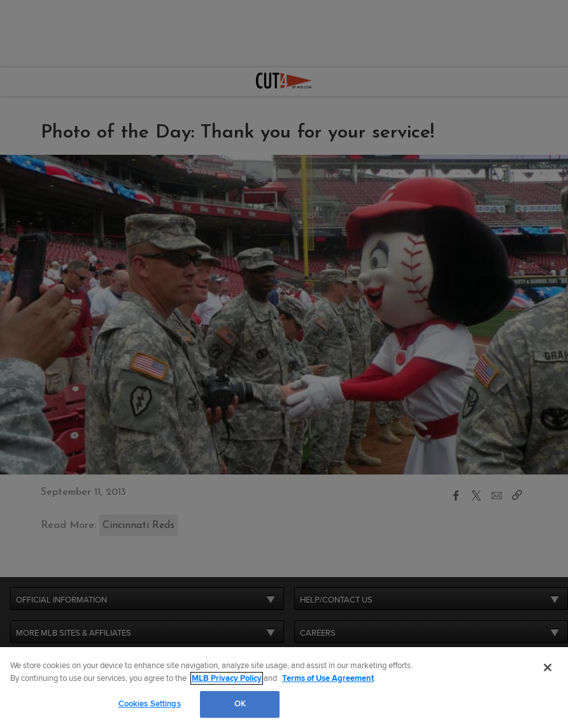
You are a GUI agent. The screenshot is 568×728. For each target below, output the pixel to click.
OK (240, 704)
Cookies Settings (150, 704)
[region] (284, 688)
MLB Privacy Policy (227, 678)
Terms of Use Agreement (328, 678)
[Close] (548, 667)
